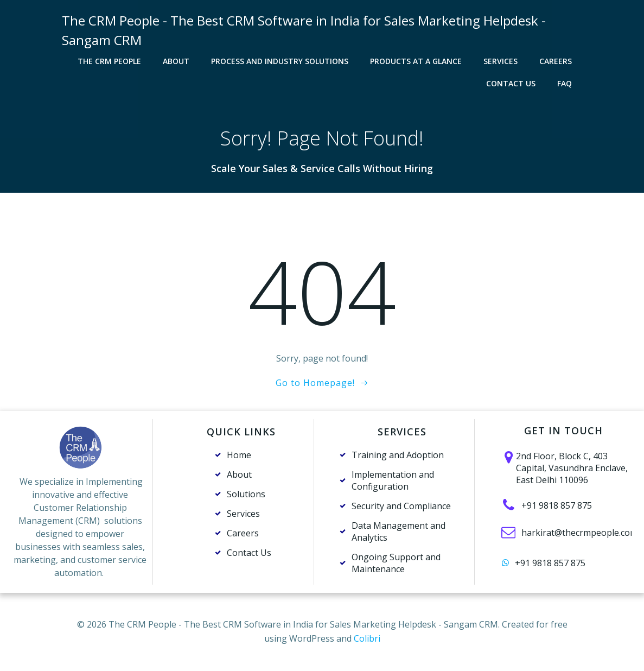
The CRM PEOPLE (109, 61)
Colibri (367, 638)
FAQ (565, 83)
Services (500, 61)
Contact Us (511, 83)
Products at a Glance (416, 61)
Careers (556, 61)
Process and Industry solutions (280, 61)
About (176, 61)
